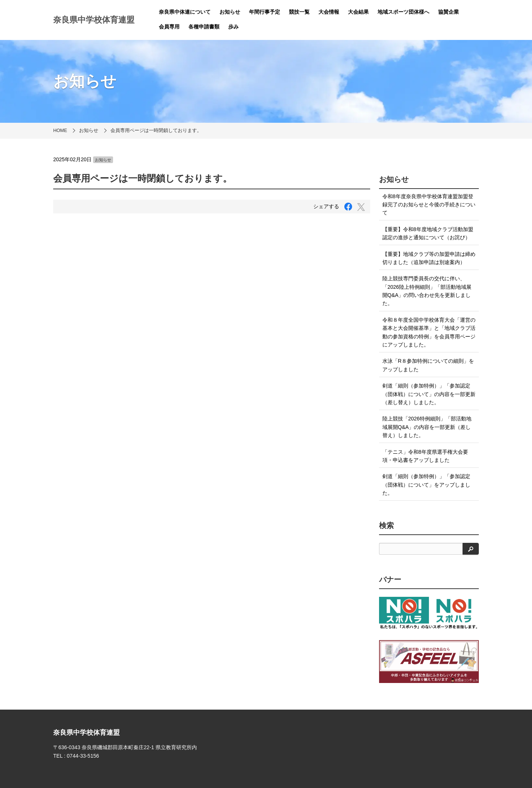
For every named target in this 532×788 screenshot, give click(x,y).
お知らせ (230, 12)
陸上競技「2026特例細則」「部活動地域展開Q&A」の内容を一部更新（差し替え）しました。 (427, 427)
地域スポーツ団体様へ (403, 12)
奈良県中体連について (185, 12)
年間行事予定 (265, 12)
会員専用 (169, 27)
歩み (233, 27)
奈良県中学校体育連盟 (94, 20)
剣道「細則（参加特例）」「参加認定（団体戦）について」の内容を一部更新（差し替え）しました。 (429, 394)
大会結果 (358, 12)
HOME (60, 131)
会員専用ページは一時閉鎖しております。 (156, 131)
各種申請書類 (204, 27)
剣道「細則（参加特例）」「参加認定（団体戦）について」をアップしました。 (426, 485)
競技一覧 (299, 12)
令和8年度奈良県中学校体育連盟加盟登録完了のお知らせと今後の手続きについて (429, 205)
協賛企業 (449, 12)
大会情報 (329, 12)
